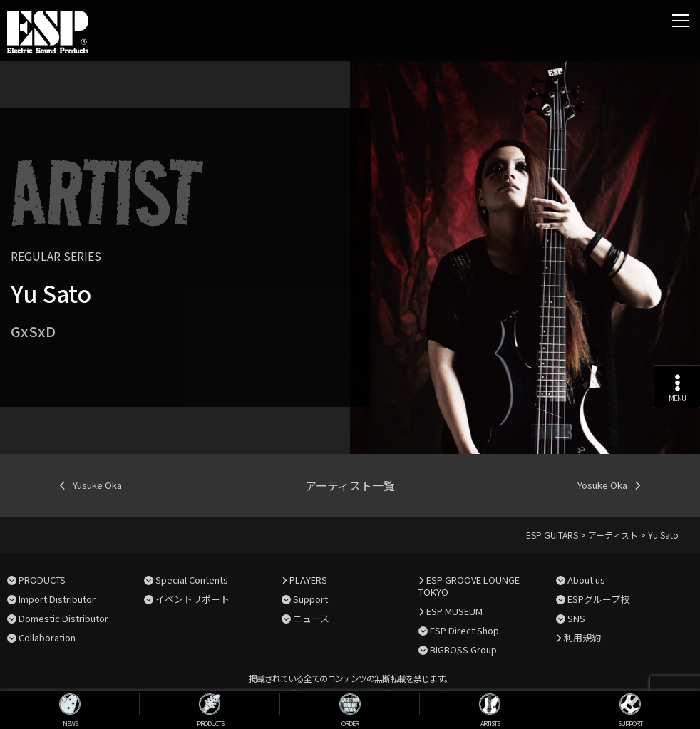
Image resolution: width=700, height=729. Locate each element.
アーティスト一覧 (350, 485)
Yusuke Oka (97, 485)
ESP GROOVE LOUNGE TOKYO (469, 586)
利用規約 (582, 637)
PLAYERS (308, 580)
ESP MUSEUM (454, 611)
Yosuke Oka (602, 485)
